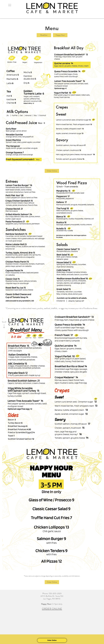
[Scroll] (4, 322)
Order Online (52, 640)
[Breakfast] (44, 35)
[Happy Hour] (60, 35)
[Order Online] (52, 171)
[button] (10, 5)
